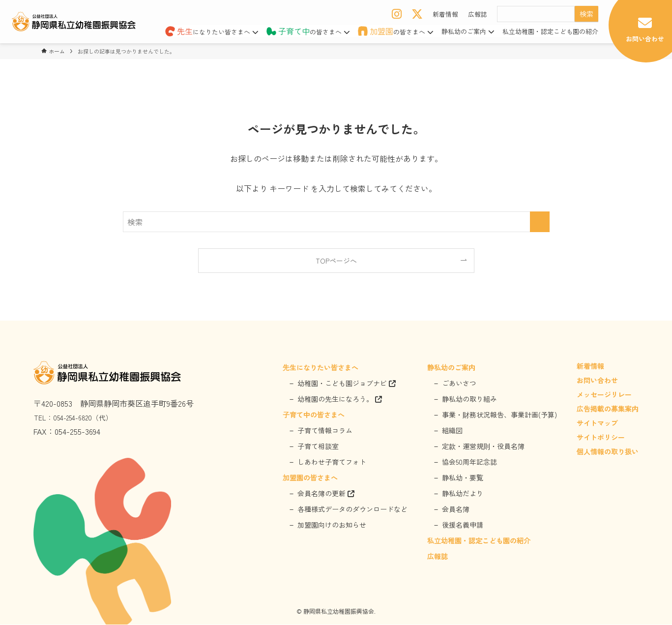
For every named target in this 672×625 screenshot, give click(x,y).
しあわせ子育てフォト (332, 463)
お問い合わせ (597, 381)
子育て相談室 (318, 447)
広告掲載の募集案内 (608, 410)
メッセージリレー (604, 395)
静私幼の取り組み (469, 400)
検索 (586, 14)
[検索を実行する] (540, 222)
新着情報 (445, 14)
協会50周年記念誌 (469, 463)
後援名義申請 (463, 526)
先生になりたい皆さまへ (321, 368)
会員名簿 (456, 510)
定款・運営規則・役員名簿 (483, 447)
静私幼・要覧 (463, 478)
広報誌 (478, 14)
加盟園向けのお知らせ (332, 526)
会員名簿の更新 (326, 494)
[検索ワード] (336, 222)
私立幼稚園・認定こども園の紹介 (550, 31)
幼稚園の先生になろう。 (340, 400)
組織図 (452, 431)
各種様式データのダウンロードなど (352, 510)
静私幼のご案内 (468, 31)
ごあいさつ (459, 384)
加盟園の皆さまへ (310, 478)
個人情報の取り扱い (608, 452)
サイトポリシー (601, 438)
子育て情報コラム (325, 431)
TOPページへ (336, 261)
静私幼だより (463, 494)
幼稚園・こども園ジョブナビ (347, 384)
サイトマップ (597, 424)
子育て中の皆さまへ (314, 416)
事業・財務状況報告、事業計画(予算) (499, 416)
